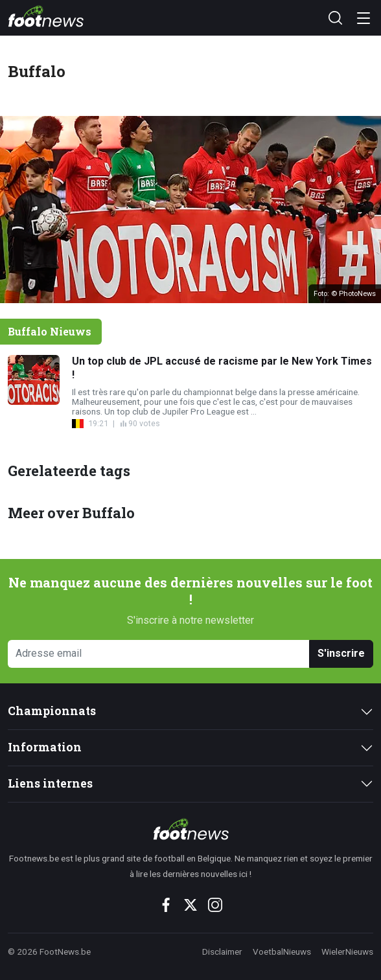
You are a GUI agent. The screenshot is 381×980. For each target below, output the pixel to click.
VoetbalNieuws (282, 952)
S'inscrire (341, 653)
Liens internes (50, 783)
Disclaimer (222, 952)
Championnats (52, 711)
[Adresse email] (159, 654)
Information (45, 747)
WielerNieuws (347, 952)
